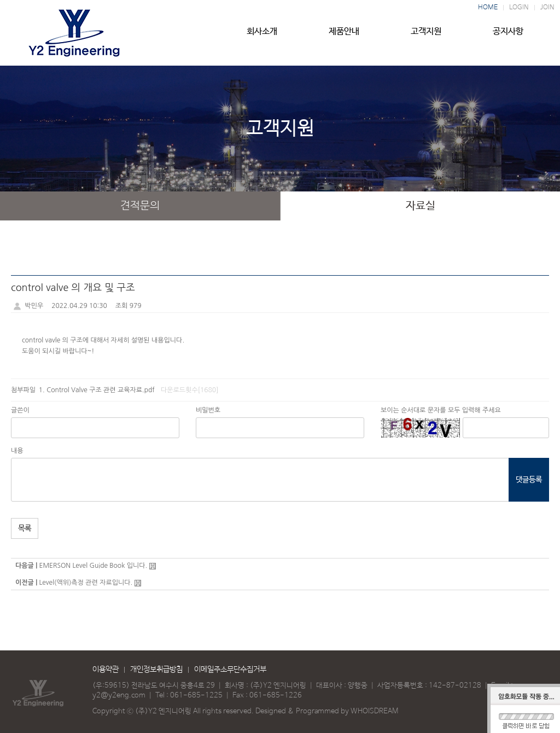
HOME (488, 8)
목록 (25, 528)
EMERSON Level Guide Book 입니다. (93, 566)
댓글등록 (529, 480)
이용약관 (106, 670)
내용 (17, 451)
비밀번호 (208, 410)
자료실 (421, 206)
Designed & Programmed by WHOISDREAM (327, 711)
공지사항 (508, 37)
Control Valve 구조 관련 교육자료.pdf (101, 390)
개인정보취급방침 (156, 670)
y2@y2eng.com (119, 696)
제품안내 (344, 37)
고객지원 (426, 37)
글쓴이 (20, 410)
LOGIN (519, 8)
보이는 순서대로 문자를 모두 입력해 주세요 (441, 410)
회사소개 (262, 37)
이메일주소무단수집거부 (230, 670)
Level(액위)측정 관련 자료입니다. (86, 583)
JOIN (547, 8)
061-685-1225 (196, 696)
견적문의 (140, 206)
